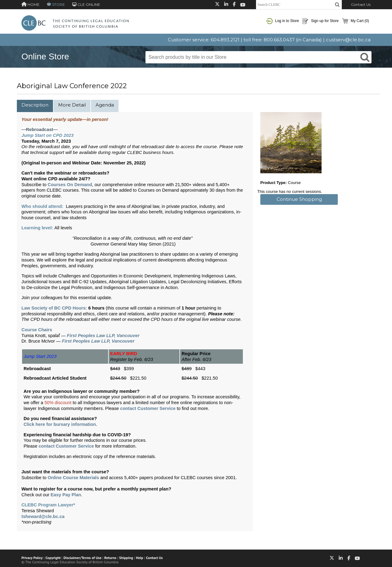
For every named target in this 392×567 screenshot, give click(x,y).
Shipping (126, 558)
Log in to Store (283, 21)
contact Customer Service (148, 408)
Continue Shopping (299, 199)
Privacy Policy (32, 558)
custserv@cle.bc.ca (348, 40)
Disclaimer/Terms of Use (82, 558)
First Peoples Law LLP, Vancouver (103, 336)
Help (140, 558)
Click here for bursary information (60, 424)
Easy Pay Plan (66, 495)
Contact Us (361, 4)
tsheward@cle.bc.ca (43, 516)
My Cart (356, 21)
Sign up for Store (320, 21)
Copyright (53, 558)
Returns (110, 558)
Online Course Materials (73, 478)
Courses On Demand (70, 185)
